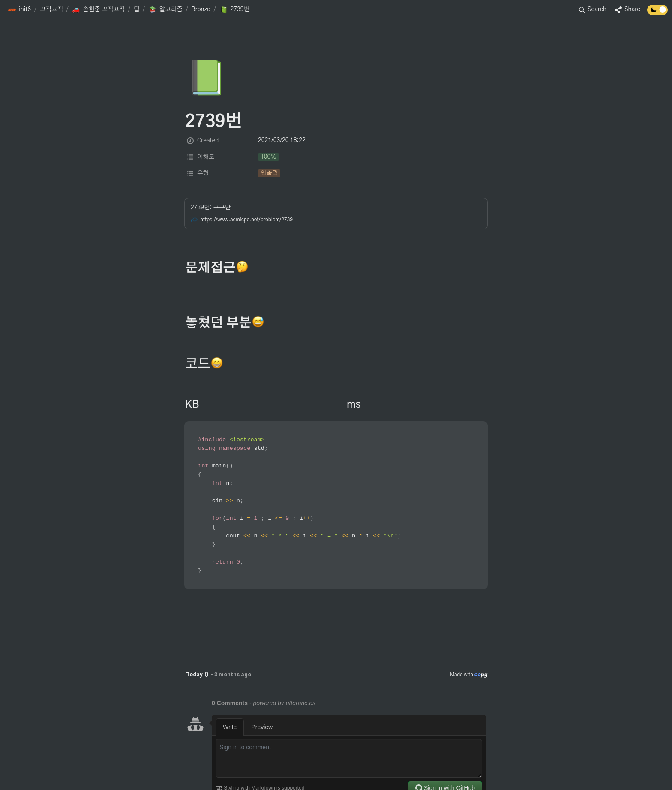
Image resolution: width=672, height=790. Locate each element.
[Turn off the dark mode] (657, 13)
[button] (19, 10)
